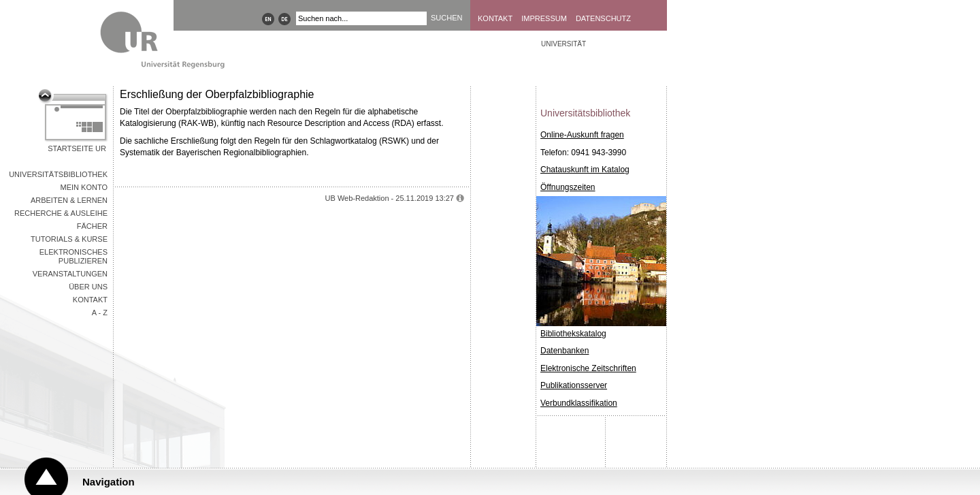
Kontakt (495, 18)
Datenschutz (603, 18)
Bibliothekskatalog (573, 334)
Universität (563, 44)
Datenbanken (565, 351)
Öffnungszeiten (568, 187)
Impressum (544, 18)
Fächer (92, 226)
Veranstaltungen (70, 274)
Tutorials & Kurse (69, 239)
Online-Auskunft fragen (582, 135)
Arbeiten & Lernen (69, 200)
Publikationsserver (574, 385)
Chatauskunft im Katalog (585, 170)
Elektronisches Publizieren (73, 256)
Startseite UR (77, 148)
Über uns (88, 287)
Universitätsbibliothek (58, 174)
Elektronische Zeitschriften (588, 368)
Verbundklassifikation (579, 403)
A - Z (100, 313)
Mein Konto (84, 187)
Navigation (109, 482)
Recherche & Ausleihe (61, 213)
